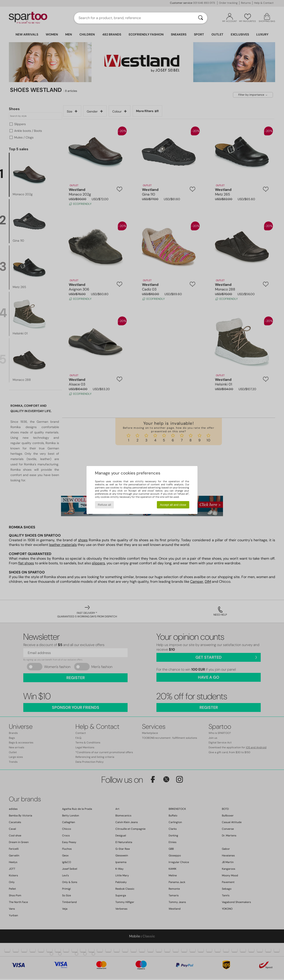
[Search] (201, 18)
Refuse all (104, 505)
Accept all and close (173, 505)
